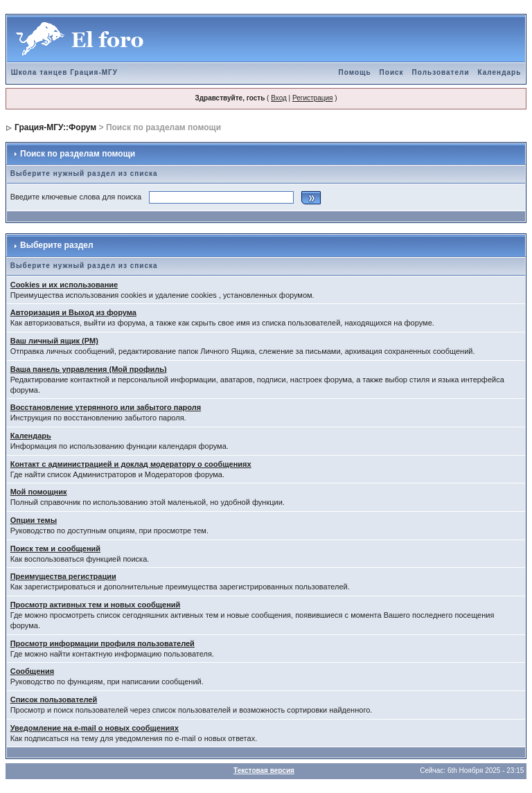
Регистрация (312, 98)
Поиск (392, 72)
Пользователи (441, 72)
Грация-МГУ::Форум (55, 127)
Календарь (500, 72)
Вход (279, 98)
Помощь (354, 72)
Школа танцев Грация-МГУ (64, 72)
